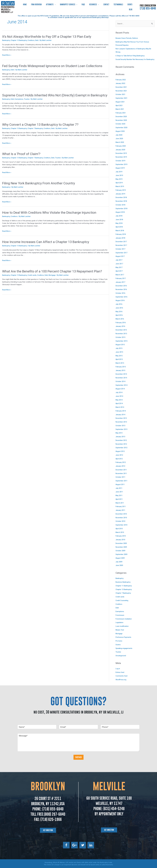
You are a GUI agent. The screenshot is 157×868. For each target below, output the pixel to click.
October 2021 (120, 94)
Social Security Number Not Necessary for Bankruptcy (135, 59)
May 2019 (119, 179)
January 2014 (120, 415)
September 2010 (121, 525)
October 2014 (120, 381)
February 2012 (121, 462)
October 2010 (120, 521)
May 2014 (119, 400)
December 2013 (121, 418)
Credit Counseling (122, 600)
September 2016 (121, 297)
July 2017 (119, 260)
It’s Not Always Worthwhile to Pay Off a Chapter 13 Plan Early (47, 37)
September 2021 (121, 98)
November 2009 (121, 547)
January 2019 (120, 194)
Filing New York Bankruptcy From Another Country (39, 183)
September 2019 (121, 164)
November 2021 (121, 91)
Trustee (27, 99)
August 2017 (120, 256)
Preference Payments (123, 637)
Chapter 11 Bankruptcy (124, 586)
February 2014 (121, 411)
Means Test (120, 630)
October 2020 (120, 124)
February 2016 (121, 323)
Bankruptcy (6, 40)
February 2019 (121, 190)
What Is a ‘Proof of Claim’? (21, 154)
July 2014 (119, 392)
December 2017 (121, 242)
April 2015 (119, 359)
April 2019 (119, 183)
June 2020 (119, 139)
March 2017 (120, 275)
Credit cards (32, 275)
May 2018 (119, 223)
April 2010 (119, 529)
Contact (106, 4)
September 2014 (121, 385)
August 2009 (120, 558)
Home (25, 4)
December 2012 (121, 440)
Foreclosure (120, 615)
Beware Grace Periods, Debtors (127, 38)
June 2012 (119, 455)
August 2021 (120, 102)
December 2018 (121, 197)
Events (130, 4)
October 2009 (120, 551)
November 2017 (121, 245)
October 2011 (120, 477)
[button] (48, 830)
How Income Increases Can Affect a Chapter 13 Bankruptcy (46, 242)
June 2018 (119, 220)
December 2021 (121, 87)
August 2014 (120, 389)
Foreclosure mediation (124, 619)
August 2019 (120, 168)
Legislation (119, 622)
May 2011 (119, 495)
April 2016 (119, 315)
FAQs (83, 4)
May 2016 (119, 312)
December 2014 (121, 374)
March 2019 (120, 186)
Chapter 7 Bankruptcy (35, 128)
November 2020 (121, 120)
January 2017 (120, 282)
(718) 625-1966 (51, 819)
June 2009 (119, 565)
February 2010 (121, 536)
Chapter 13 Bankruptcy (19, 40)
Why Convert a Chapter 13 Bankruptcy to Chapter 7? (40, 125)
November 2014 (121, 378)
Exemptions (19, 99)
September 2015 (121, 341)
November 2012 (121, 444)
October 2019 (120, 161)
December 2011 (121, 470)
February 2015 (121, 367)
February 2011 (121, 506)
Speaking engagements (124, 648)
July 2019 (119, 172)
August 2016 (120, 300)
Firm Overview (36, 4)
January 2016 (120, 326)
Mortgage (52, 275)
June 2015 (119, 352)
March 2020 (120, 142)
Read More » (7, 55)
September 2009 (121, 554)
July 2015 (119, 348)
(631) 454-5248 (114, 809)
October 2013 (120, 426)
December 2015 (121, 330)
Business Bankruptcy (123, 582)
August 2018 (120, 212)
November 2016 (121, 289)
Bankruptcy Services (69, 5)
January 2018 (120, 238)
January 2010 (120, 540)
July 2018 (119, 216)
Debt (37, 40)
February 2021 (121, 113)
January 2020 (120, 150)
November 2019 (121, 157)
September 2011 (121, 481)
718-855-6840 (134, 16)
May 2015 (119, 356)
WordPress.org (121, 680)
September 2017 (121, 253)
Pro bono (119, 641)
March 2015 (120, 363)
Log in (118, 669)
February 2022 (121, 80)
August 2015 (120, 345)
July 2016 (119, 304)
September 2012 (121, 448)
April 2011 (119, 499)
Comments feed (121, 676)
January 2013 (120, 437)
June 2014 (119, 396)
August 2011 (120, 484)
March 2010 (120, 532)
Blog (131, 9)
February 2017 (121, 278)
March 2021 (120, 109)
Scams (118, 645)
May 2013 (119, 433)
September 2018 (121, 209)
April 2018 (119, 227)
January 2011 (120, 510)
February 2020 (121, 146)
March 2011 (120, 503)
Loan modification (122, 626)
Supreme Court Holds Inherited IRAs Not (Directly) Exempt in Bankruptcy (55, 95)
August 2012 (120, 451)
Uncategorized (121, 656)
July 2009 (119, 562)
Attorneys (51, 5)
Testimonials (118, 4)
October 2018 (120, 205)
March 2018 (120, 231)
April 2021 (119, 106)
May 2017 (119, 267)
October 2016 (120, 293)
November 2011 (121, 473)
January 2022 (120, 83)
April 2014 (119, 403)
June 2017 (119, 264)
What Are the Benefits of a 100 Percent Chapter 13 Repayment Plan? (52, 271)
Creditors (31, 40)
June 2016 (119, 308)
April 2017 (119, 271)
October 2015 (120, 337)
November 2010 (121, 518)
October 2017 (120, 249)
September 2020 (121, 128)
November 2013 (121, 422)
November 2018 (121, 201)
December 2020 (121, 117)
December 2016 (121, 286)
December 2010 (121, 514)
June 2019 (119, 175)
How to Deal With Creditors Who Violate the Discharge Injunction (49, 213)
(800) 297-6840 (55, 814)
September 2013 (121, 429)
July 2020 (119, 135)
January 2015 (120, 370)
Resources (94, 5)
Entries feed (120, 672)
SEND (78, 757)
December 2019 (121, 153)
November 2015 (121, 334)
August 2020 (120, 131)
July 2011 (119, 488)
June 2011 (119, 492)
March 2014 (120, 407)
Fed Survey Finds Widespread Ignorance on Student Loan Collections (52, 66)
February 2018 (121, 234)
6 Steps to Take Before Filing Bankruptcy (130, 56)
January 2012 (120, 466)
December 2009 (121, 543)
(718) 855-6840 (148, 8)
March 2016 (120, 319)
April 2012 (119, 459)
